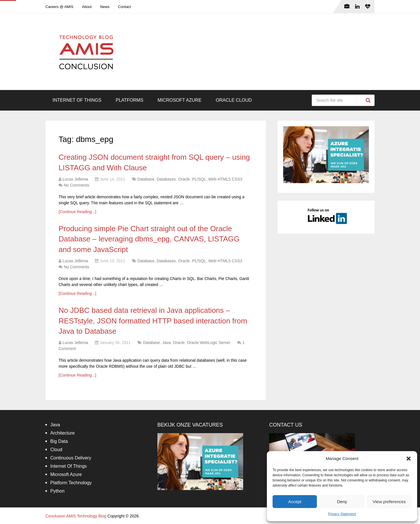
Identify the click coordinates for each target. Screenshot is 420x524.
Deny (342, 502)
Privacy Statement (342, 514)
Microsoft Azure (180, 100)
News (105, 7)
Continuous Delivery (71, 458)
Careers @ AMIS (59, 7)
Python (57, 491)
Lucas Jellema (75, 179)
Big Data (59, 441)
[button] (409, 459)
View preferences (389, 502)
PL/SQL (199, 179)
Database (146, 179)
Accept (295, 502)
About (87, 7)
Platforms (130, 100)
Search (369, 100)
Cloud (56, 450)
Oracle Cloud (234, 100)
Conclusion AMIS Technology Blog (76, 516)
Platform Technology (71, 483)
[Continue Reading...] (77, 212)
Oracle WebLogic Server (209, 343)
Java (167, 343)
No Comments (76, 185)
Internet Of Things (77, 100)
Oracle (184, 179)
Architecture (62, 433)
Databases (166, 179)
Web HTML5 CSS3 (225, 179)
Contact (124, 7)
